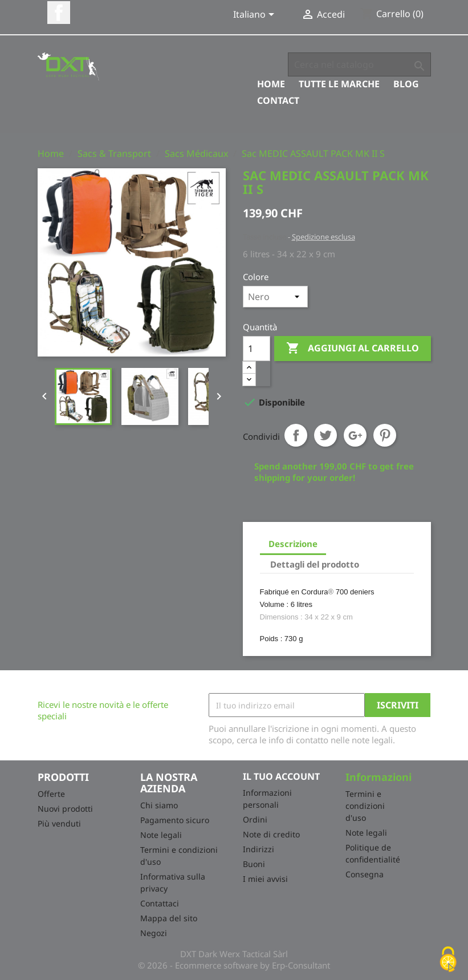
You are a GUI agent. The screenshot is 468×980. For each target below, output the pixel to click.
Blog (406, 84)
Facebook (59, 13)
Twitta (325, 435)
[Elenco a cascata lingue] (256, 15)
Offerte (51, 794)
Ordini (255, 819)
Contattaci (160, 903)
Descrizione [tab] (293, 544)
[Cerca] (359, 64)
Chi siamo (159, 805)
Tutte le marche (339, 84)
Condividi (296, 435)
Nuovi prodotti (65, 809)
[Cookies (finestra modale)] (448, 960)
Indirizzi (259, 849)
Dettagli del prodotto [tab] (315, 564)
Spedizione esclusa (323, 237)
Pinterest (385, 435)
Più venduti (59, 823)
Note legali (161, 835)
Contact (278, 100)
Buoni (254, 864)
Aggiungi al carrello (353, 349)
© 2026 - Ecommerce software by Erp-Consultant (234, 965)
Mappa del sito (169, 918)
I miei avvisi (265, 879)
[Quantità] (257, 349)
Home (271, 84)
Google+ (355, 435)
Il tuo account (281, 776)
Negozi (154, 933)
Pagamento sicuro (175, 820)
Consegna (365, 874)
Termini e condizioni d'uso (365, 806)
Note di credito (271, 834)
